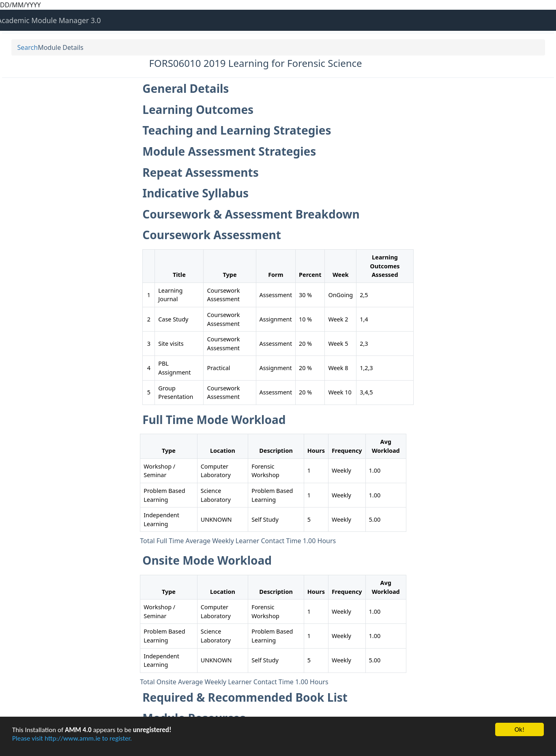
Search (28, 47)
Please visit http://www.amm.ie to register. (72, 738)
